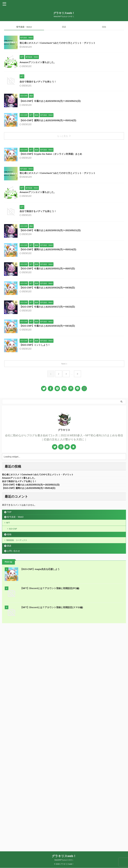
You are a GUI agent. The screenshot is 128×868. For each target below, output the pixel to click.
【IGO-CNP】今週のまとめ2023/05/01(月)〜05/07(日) (62, 416)
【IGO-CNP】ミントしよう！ (49, 547)
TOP (9, 729)
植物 (104, 27)
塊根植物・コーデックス (19, 761)
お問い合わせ (14, 772)
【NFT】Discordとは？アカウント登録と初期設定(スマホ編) (53, 829)
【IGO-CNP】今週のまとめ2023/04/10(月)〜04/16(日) (62, 514)
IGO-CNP (14, 748)
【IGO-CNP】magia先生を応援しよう (41, 791)
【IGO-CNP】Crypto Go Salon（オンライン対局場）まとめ (66, 221)
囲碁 (64, 27)
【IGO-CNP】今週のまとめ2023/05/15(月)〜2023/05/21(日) (65, 141)
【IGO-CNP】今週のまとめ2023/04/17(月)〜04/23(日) (62, 482)
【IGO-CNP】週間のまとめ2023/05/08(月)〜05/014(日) (63, 173)
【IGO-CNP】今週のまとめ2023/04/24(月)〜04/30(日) (62, 449)
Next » (64, 579)
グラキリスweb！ (64, 13)
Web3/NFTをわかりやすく (64, 860)
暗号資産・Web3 (24, 27)
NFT (9, 740)
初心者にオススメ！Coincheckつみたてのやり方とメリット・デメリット (73, 43)
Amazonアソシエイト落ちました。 (52, 76)
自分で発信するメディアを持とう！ (53, 108)
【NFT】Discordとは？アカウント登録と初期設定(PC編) (52, 810)
